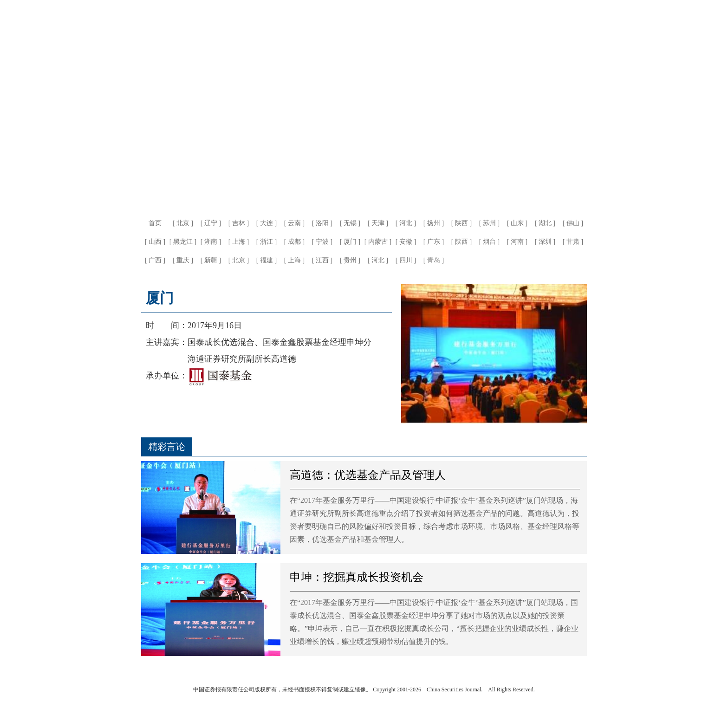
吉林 (239, 223)
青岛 (434, 260)
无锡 (350, 223)
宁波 (322, 242)
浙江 (266, 242)
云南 (294, 223)
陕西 (461, 223)
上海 (239, 242)
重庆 (183, 260)
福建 (266, 260)
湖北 (545, 223)
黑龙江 (183, 242)
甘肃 (573, 242)
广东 (434, 242)
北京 (183, 223)
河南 (517, 242)
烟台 (489, 242)
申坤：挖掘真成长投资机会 (357, 577)
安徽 (406, 242)
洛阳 (322, 223)
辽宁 (211, 223)
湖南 (211, 242)
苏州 (489, 223)
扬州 (434, 223)
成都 (294, 242)
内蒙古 (378, 242)
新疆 (211, 260)
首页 (155, 223)
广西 (155, 260)
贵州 (350, 260)
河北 (406, 223)
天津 (378, 223)
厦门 (350, 242)
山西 (155, 242)
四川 (406, 260)
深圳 (545, 242)
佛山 (573, 223)
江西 (322, 260)
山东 (517, 223)
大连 (266, 223)
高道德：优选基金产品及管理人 (368, 475)
